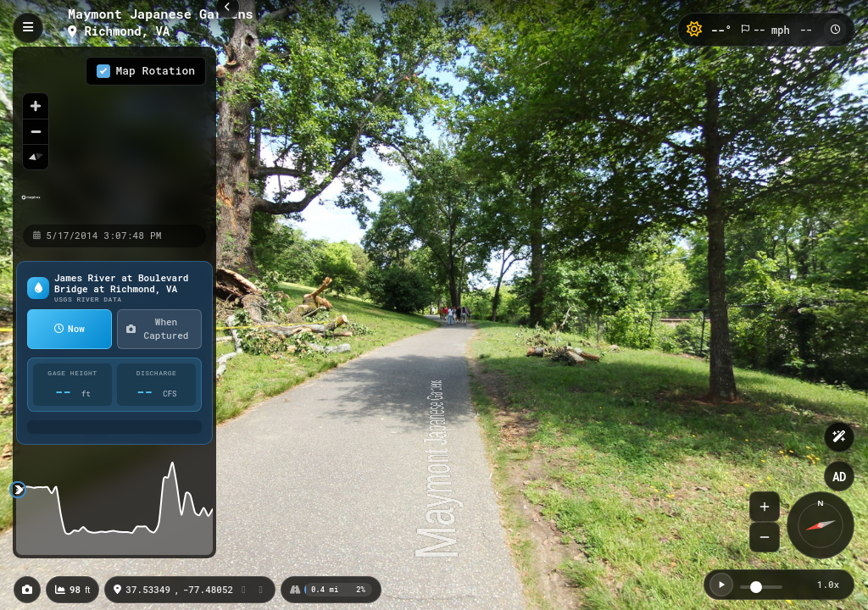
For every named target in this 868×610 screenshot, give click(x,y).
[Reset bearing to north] (36, 157)
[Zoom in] (36, 106)
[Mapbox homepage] (31, 205)
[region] (114, 135)
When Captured (157, 329)
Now (70, 328)
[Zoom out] (36, 131)
